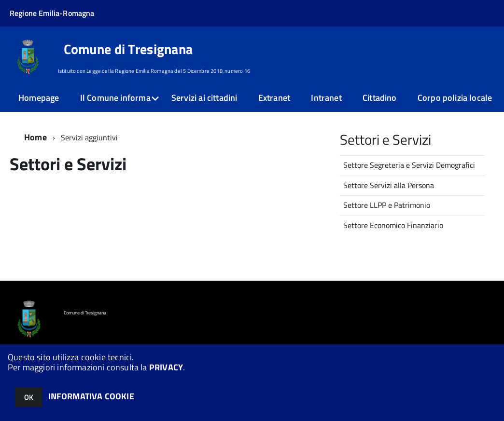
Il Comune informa (115, 98)
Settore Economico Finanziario (393, 225)
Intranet (326, 98)
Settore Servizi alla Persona (389, 185)
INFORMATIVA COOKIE (91, 396)
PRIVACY (166, 367)
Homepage (39, 98)
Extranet (274, 98)
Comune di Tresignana (128, 49)
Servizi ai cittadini (204, 98)
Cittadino (380, 98)
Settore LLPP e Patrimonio (387, 205)
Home (35, 137)
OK (29, 397)
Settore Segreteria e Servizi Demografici (409, 165)
